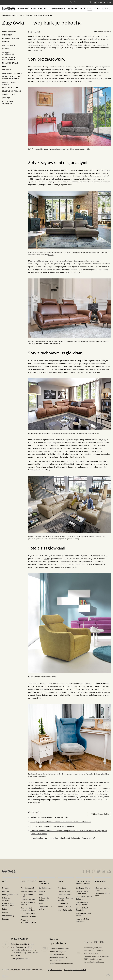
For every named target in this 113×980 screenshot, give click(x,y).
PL (95, 2)
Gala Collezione (9, 15)
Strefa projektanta (83, 888)
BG (110, 2)
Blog (90, 8)
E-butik (42, 891)
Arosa (36, 561)
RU (101, 2)
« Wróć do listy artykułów (102, 32)
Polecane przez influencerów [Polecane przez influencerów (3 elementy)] (9, 59)
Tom (44, 561)
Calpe (53, 433)
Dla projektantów (76, 8)
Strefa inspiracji (57, 8)
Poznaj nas (62, 888)
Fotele (5, 909)
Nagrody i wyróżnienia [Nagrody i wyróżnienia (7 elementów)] (8, 53)
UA (104, 2)
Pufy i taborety (8, 916)
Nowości (6, 888)
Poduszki (6, 919)
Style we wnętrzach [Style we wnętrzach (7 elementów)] (12, 91)
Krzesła (5, 912)
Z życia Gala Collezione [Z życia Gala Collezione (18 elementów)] (8, 102)
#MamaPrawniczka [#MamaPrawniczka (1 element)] (11, 38)
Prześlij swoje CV (65, 907)
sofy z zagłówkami (52, 170)
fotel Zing (106, 774)
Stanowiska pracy (65, 894)
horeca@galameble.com (94, 969)
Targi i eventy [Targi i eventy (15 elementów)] (9, 94)
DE (107, 2)
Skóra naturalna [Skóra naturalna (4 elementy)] (10, 88)
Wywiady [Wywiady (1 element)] (6, 98)
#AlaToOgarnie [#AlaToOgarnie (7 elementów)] (9, 31)
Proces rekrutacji (64, 891)
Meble (12, 8)
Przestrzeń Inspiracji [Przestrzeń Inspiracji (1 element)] (12, 73)
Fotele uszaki (33, 774)
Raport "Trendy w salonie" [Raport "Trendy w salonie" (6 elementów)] (10, 83)
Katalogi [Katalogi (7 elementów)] (6, 49)
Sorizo (46, 559)
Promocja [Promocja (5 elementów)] (7, 70)
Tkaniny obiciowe (28, 913)
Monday (51, 255)
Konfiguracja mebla (28, 891)
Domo (78, 537)
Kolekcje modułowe (10, 894)
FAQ (41, 903)
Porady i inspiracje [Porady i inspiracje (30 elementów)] (11, 63)
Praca (97, 8)
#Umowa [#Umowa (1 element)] (6, 42)
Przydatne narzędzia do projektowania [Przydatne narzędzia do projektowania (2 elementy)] (12, 78)
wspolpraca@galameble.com (62, 972)
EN (99, 2)
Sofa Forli (32, 149)
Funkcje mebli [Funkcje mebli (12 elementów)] (9, 45)
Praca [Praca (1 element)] (5, 66)
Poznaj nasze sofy (28, 888)
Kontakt (107, 8)
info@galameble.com (20, 964)
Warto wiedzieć (39, 8)
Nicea (106, 176)
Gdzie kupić (23, 8)
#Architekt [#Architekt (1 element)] (7, 35)
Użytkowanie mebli (28, 917)
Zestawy (6, 891)
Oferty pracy (63, 903)
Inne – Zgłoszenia (65, 910)
